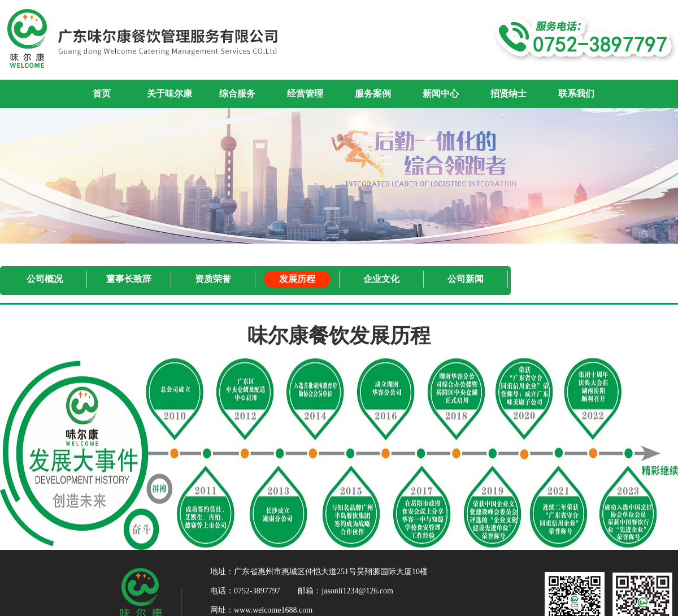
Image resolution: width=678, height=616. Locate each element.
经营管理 (305, 94)
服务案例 (373, 94)
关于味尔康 (169, 94)
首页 (102, 94)
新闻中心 (441, 94)
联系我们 (576, 94)
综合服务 (237, 94)
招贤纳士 (508, 94)
